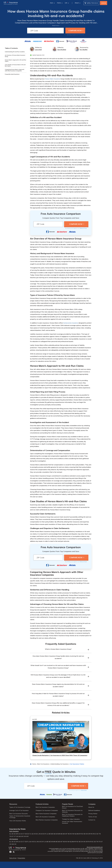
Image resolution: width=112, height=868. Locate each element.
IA (41, 834)
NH (73, 834)
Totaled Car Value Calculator (71, 819)
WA (20, 836)
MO (64, 834)
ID (36, 834)
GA (32, 834)
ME (50, 834)
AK (12, 834)
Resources (13, 804)
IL (38, 834)
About (77, 3)
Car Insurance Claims (77, 764)
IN (40, 834)
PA (91, 834)
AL (10, 834)
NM (78, 834)
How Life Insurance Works (18, 821)
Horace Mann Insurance (52, 79)
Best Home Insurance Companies (46, 814)
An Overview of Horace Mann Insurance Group (15, 56)
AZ (15, 834)
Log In (104, 3)
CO (21, 834)
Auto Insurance (14, 831)
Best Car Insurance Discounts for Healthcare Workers (72, 815)
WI (25, 836)
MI (57, 834)
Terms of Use (81, 35)
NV (71, 834)
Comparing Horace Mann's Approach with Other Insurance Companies (15, 70)
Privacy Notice (93, 814)
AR (17, 834)
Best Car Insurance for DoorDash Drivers (72, 807)
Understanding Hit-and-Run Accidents (15, 52)
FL (30, 834)
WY (27, 836)
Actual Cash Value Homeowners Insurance (72, 822)
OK (87, 834)
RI (93, 834)
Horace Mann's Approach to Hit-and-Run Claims (15, 61)
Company (92, 804)
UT (13, 836)
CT (24, 834)
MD (52, 834)
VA (17, 836)
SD (97, 834)
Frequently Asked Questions (12, 74)
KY (45, 834)
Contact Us (92, 820)
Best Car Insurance (43, 764)
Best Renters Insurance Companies (47, 820)
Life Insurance (14, 839)
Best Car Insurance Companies (45, 807)
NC (82, 834)
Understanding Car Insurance (59, 764)
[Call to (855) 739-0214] (91, 3)
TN (100, 834)
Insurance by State (17, 829)
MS (61, 834)
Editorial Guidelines (94, 810)
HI (35, 834)
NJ (75, 834)
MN (59, 834)
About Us (91, 807)
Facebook (10, 852)
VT (15, 836)
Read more (56, 26)
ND (84, 834)
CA (19, 834)
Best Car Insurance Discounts (19, 814)
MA (55, 834)
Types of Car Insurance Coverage (20, 807)
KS (43, 834)
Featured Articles (42, 804)
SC (95, 834)
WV (22, 836)
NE (69, 834)
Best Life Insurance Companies (45, 817)
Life (67, 3)
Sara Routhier (62, 50)
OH (82, 842)
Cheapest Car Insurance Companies (47, 810)
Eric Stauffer (84, 50)
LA (47, 834)
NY (80, 834)
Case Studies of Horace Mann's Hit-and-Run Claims (15, 65)
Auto (52, 3)
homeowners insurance (71, 323)
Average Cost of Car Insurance (19, 810)
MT (66, 834)
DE (26, 834)
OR (89, 834)
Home (60, 3)
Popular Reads (68, 804)
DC (28, 834)
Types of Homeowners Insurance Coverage (20, 817)
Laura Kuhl (38, 50)
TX (10, 836)
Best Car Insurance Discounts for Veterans (72, 811)
